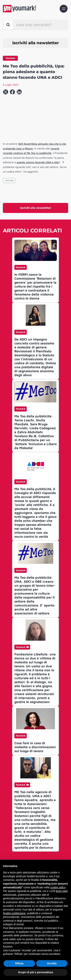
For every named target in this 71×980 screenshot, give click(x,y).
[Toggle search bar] (8, 25)
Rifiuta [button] (19, 963)
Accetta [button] (52, 963)
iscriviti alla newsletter (36, 43)
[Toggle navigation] (64, 9)
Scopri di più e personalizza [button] (35, 972)
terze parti (62, 891)
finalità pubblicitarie (14, 913)
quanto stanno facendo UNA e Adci (38, 162)
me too (9, 180)
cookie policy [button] (58, 887)
